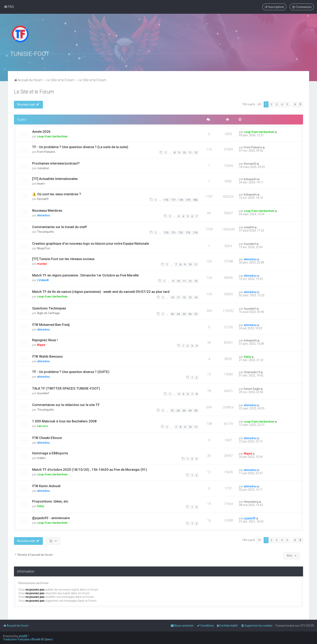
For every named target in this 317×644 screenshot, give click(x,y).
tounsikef (250, 244)
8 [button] (295, 104)
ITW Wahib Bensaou (47, 356)
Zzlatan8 (43, 280)
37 (196, 314)
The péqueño (45, 232)
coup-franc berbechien (52, 136)
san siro (42, 426)
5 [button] (287, 104)
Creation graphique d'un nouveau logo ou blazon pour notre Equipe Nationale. (91, 243)
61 (172, 410)
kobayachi (250, 179)
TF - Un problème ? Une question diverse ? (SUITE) (71, 372)
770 (166, 232)
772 (181, 232)
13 (196, 281)
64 (190, 410)
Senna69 (43, 199)
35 (184, 314)
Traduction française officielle (22, 639)
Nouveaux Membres (47, 210)
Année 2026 (41, 131)
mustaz (42, 264)
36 (190, 314)
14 (196, 297)
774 (195, 232)
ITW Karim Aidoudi (46, 486)
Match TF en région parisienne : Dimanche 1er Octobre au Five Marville (85, 275)
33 (172, 314)
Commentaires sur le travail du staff (59, 227)
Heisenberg (251, 502)
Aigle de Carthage (48, 313)
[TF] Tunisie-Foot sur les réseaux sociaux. (64, 259)
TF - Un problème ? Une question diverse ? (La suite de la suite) (80, 147)
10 (184, 152)
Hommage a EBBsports (50, 453)
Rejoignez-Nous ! (45, 340)
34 (178, 314)
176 (166, 200)
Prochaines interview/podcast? (56, 163)
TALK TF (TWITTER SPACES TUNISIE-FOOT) (66, 388)
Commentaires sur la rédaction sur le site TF (66, 405)
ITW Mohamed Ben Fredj (51, 324)
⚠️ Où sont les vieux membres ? (57, 194)
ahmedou (43, 215)
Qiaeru (49, 639)
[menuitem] (9, 6)
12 (196, 152)
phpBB (23, 636)
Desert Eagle (252, 389)
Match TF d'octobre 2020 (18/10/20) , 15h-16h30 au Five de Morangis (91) (90, 469)
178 (181, 200)
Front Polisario (46, 152)
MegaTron (44, 248)
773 (188, 232)
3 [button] (277, 104)
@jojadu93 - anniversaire (51, 518)
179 (188, 200)
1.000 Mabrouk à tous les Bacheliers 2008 (64, 421)
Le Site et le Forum (34, 92)
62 (178, 410)
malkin (41, 458)
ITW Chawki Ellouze (47, 438)
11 (190, 152)
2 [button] (271, 104)
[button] (259, 104)
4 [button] (282, 104)
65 (196, 410)
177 (173, 200)
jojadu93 (250, 518)
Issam (41, 183)
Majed (41, 345)
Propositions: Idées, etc (50, 501)
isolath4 (249, 227)
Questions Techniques (49, 308)
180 (195, 200)
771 (173, 232)
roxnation (43, 168)
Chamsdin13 (252, 372)
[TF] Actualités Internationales (55, 179)
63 (184, 410)
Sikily (247, 357)
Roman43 (250, 164)
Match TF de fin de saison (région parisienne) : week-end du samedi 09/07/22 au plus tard (101, 291)
